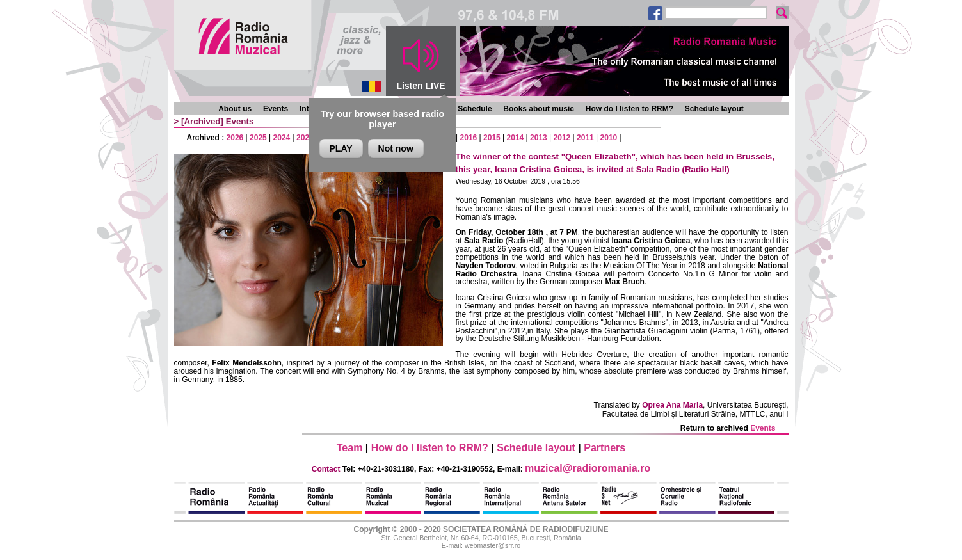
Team (350, 448)
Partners (605, 448)
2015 (492, 138)
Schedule (475, 109)
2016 (469, 138)
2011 (585, 138)
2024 (282, 138)
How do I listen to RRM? (629, 109)
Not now (396, 148)
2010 (609, 138)
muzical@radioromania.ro (588, 468)
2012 (562, 138)
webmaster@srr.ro (493, 545)
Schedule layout (714, 109)
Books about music (539, 109)
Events (276, 109)
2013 (539, 138)
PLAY (341, 148)
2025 (258, 138)
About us (235, 109)
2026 (235, 138)
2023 (305, 138)
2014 (516, 138)
